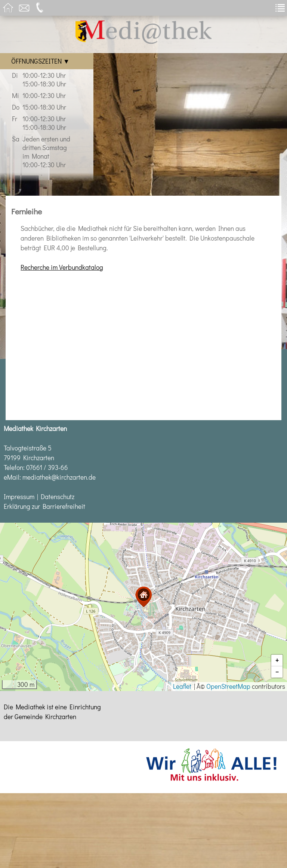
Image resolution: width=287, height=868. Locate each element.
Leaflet (182, 686)
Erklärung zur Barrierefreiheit (44, 506)
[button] (143, 597)
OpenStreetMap (228, 686)
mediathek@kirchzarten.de (59, 477)
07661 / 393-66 (47, 467)
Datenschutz (58, 497)
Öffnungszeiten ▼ (40, 61)
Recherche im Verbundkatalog (62, 267)
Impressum (19, 497)
